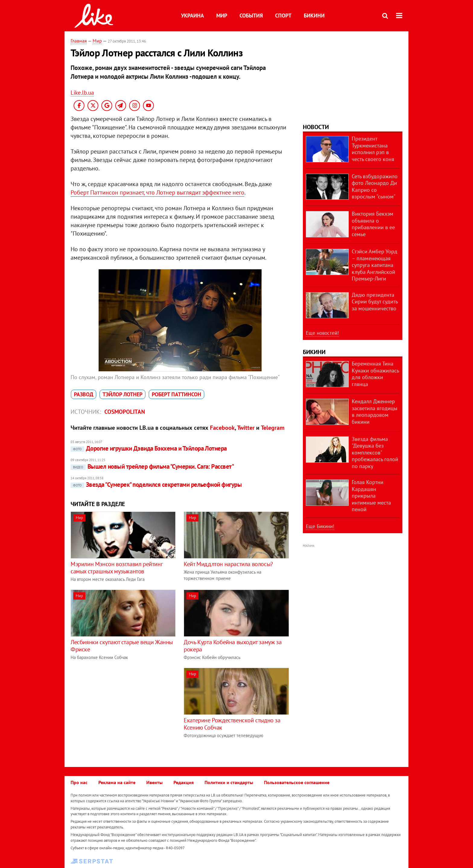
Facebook (222, 428)
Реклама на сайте (117, 782)
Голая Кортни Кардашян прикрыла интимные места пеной (371, 496)
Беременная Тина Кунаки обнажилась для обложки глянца (375, 374)
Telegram (273, 428)
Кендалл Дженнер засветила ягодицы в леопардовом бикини (375, 412)
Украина (192, 16)
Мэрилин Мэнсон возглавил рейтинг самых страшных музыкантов (116, 568)
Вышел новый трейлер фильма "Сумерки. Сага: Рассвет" (152, 466)
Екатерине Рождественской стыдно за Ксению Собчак (232, 724)
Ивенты (154, 782)
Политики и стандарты (229, 782)
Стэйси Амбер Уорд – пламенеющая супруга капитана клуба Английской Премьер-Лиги (375, 265)
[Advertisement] (121, 710)
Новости (316, 127)
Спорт (283, 16)
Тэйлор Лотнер (122, 394)
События (251, 16)
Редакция (184, 782)
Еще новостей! (322, 333)
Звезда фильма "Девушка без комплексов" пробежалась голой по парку (375, 453)
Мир (222, 16)
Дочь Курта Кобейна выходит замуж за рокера (233, 646)
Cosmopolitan (125, 412)
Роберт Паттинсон (176, 394)
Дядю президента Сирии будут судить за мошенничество (375, 302)
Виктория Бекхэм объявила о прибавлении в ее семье (373, 224)
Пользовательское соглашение (297, 782)
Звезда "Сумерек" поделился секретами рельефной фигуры (156, 485)
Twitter (246, 428)
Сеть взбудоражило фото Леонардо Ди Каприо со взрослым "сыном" (375, 187)
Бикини (314, 16)
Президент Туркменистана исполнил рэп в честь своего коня (373, 149)
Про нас (79, 782)
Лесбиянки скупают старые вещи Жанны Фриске (122, 646)
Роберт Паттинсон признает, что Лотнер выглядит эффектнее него (157, 192)
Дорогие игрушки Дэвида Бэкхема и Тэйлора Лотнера (149, 448)
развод (84, 394)
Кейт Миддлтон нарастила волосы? (228, 564)
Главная (79, 41)
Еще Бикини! (320, 526)
